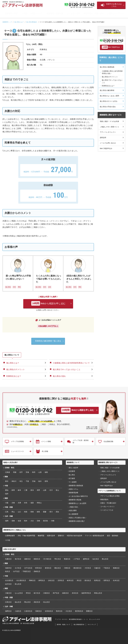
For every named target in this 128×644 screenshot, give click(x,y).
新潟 (32, 490)
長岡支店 (97, 580)
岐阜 (19, 490)
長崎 (13, 521)
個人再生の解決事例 (107, 90)
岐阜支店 (70, 580)
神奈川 (14, 481)
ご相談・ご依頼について (32, 13)
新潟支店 (88, 580)
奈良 (26, 503)
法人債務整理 (73, 514)
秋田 (34, 472)
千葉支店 (107, 568)
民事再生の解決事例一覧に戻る (48, 341)
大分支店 (69, 611)
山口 (19, 512)
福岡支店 (8, 611)
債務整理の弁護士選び (77, 521)
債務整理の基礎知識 (55, 13)
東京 (7, 481)
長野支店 (107, 580)
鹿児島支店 (79, 611)
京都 (13, 503)
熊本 (26, 521)
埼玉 (21, 481)
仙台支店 (96, 559)
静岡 (13, 490)
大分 (32, 521)
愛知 (7, 490)
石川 (51, 490)
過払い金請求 (73, 468)
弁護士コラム (73, 489)
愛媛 (45, 512)
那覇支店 (89, 611)
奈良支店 (75, 593)
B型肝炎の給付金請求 (75, 536)
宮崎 (38, 521)
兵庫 (19, 503)
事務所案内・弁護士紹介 (94, 13)
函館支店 (27, 559)
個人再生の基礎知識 (107, 67)
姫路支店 (65, 593)
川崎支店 (67, 568)
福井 (7, 494)
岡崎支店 (32, 580)
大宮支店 (88, 568)
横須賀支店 (77, 568)
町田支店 (39, 568)
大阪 (7, 503)
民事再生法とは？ (108, 86)
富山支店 (18, 584)
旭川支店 (18, 559)
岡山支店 (27, 602)
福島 (46, 472)
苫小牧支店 (47, 559)
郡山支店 (105, 559)
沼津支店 (61, 580)
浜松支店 (51, 580)
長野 (38, 490)
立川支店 (18, 568)
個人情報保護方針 (79, 625)
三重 (26, 490)
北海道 (8, 472)
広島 (7, 512)
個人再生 (72, 475)
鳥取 (26, 512)
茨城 (34, 481)
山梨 (45, 490)
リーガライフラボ (107, 510)
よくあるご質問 (74, 13)
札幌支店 (8, 559)
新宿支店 (48, 568)
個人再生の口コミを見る (109, 101)
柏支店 (8, 571)
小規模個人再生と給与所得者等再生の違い (112, 72)
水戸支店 (16, 571)
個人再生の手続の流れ (108, 107)
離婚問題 (41, 536)
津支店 (79, 580)
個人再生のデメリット (110, 77)
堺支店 (28, 593)
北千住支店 (28, 568)
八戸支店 (77, 559)
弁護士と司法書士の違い (77, 518)
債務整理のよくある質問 (77, 503)
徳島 (38, 512)
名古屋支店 (9, 580)
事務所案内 (104, 500)
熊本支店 (59, 611)
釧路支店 (37, 559)
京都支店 (47, 593)
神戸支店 (56, 593)
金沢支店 (8, 584)
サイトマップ (92, 625)
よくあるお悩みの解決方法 (78, 496)
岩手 (21, 472)
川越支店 (97, 568)
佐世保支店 (49, 611)
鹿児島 (45, 521)
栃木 (40, 481)
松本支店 (116, 580)
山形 (40, 472)
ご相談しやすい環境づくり (109, 127)
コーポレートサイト (108, 507)
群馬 (46, 481)
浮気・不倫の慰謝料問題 (26, 536)
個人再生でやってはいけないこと (112, 81)
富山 (57, 490)
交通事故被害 (10, 536)
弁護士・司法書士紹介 (108, 503)
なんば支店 (19, 593)
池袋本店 (8, 568)
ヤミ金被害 (73, 482)
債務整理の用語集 (75, 500)
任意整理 (72, 471)
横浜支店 (58, 568)
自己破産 (72, 478)
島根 (32, 512)
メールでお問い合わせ (108, 143)
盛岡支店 (86, 559)
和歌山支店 (98, 593)
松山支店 (47, 602)
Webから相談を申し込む (48, 303)
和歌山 (39, 503)
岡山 (13, 512)
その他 (8, 540)
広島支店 (8, 602)
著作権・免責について (64, 625)
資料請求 (103, 138)
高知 (57, 512)
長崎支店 (39, 611)
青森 (15, 472)
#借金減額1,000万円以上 (48, 326)
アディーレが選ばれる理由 (110, 496)
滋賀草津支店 (86, 593)
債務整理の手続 (11, 13)
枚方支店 (37, 593)
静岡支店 (42, 580)
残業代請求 (51, 536)
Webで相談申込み (111, 47)
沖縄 (53, 521)
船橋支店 (116, 568)
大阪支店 (8, 593)
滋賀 (32, 503)
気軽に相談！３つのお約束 (109, 121)
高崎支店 (37, 571)
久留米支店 (28, 611)
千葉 (27, 481)
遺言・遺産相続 (113, 536)
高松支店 (37, 602)
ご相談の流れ (73, 507)
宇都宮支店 (27, 571)
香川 (51, 512)
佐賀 (19, 521)
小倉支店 (18, 611)
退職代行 (61, 536)
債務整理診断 (73, 493)
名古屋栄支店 (21, 580)
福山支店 (18, 602)
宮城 (27, 472)
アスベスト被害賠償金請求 (95, 536)
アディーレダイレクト (108, 132)
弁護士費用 (73, 511)
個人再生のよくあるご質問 (109, 96)
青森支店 (67, 559)
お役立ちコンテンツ (115, 13)
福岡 (7, 521)
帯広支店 (58, 559)
